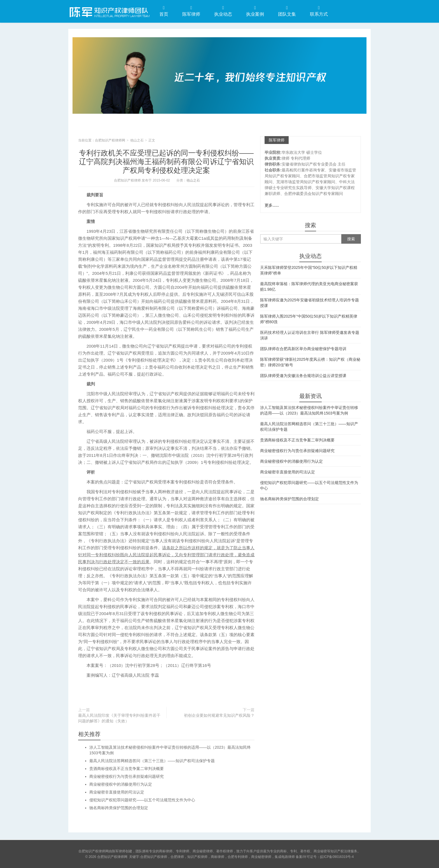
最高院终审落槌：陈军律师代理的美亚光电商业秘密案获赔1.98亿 (309, 287)
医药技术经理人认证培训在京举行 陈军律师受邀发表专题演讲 (310, 335)
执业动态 (223, 11)
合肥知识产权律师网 (109, 11)
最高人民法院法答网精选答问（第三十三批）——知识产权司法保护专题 (152, 761)
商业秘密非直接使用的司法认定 (117, 792)
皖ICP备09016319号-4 (337, 857)
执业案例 (255, 11)
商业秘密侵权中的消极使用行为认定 (121, 784)
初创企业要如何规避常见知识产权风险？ (219, 715)
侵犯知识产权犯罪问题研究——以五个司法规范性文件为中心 (142, 800)
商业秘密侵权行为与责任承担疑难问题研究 (127, 776)
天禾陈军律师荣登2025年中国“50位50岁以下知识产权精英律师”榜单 (309, 270)
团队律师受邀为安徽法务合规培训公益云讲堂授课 (303, 376)
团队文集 (287, 11)
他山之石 (137, 140)
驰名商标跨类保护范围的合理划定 (119, 808)
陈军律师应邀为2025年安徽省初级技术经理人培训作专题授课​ (310, 303)
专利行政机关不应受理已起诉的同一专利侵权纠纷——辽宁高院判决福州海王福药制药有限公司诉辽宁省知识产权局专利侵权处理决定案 (166, 162)
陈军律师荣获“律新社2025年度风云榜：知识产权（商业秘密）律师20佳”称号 (310, 362)
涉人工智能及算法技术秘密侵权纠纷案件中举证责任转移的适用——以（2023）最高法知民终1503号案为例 (309, 410)
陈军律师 (191, 11)
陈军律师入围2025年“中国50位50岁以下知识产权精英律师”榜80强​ (309, 319)
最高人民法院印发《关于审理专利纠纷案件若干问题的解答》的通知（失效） (119, 718)
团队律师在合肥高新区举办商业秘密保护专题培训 (303, 349)
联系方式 (319, 11)
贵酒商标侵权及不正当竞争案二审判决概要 (127, 769)
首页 (164, 11)
